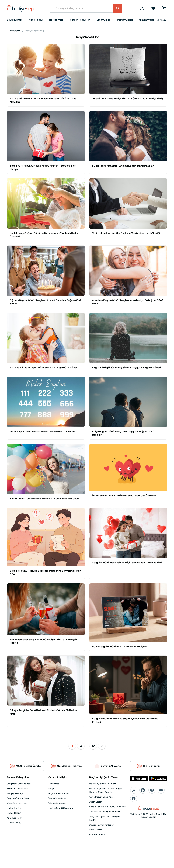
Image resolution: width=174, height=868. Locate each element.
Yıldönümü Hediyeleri (17, 789)
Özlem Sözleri (96, 802)
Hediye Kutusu (14, 823)
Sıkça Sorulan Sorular (58, 793)
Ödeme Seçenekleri (58, 803)
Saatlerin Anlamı (97, 835)
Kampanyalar (146, 20)
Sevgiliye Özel (15, 20)
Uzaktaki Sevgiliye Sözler (101, 825)
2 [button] (81, 746)
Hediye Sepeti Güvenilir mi (61, 808)
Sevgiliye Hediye (15, 793)
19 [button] (93, 746)
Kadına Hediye (14, 808)
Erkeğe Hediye (14, 813)
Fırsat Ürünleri (124, 20)
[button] (162, 20)
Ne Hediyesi (56, 20)
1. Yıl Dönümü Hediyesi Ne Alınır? (105, 812)
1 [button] (72, 746)
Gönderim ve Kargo (57, 798)
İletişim (52, 789)
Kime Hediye (36, 20)
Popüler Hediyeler (79, 20)
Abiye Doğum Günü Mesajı (102, 797)
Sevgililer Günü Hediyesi (19, 784)
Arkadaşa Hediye (15, 818)
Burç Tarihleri (96, 830)
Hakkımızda (54, 784)
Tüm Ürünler (103, 20)
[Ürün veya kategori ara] (81, 8)
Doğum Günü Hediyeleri (18, 798)
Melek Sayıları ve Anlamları (102, 784)
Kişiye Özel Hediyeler (17, 803)
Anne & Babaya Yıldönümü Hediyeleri (107, 807)
